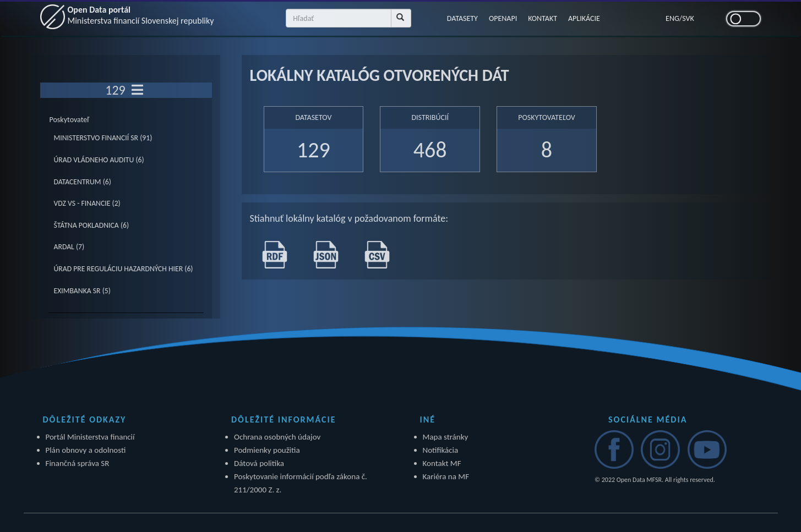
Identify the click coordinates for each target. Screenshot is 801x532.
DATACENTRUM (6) (83, 182)
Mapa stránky (446, 437)
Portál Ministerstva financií (90, 437)
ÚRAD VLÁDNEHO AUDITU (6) (99, 160)
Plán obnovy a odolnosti (86, 450)
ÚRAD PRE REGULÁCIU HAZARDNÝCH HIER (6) (124, 269)
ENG (672, 18)
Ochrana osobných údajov (277, 437)
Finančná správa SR (78, 463)
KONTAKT (543, 18)
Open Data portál (141, 15)
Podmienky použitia (267, 450)
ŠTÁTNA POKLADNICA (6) (92, 225)
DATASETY (462, 18)
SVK (688, 18)
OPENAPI (503, 18)
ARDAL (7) (69, 247)
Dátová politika (259, 463)
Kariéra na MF (446, 476)
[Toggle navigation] (137, 90)
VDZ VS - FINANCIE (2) (87, 203)
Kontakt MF (442, 463)
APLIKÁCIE (584, 18)
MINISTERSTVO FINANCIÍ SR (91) (103, 138)
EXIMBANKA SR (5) (82, 291)
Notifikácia (441, 450)
